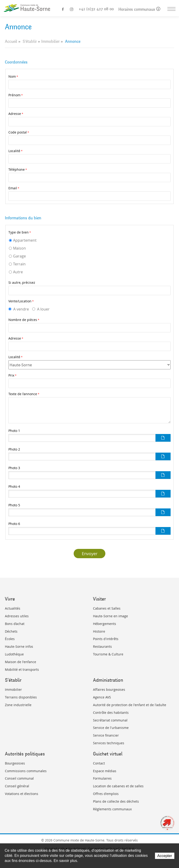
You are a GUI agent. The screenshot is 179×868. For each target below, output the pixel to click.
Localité (15, 151)
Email (14, 188)
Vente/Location (21, 301)
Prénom (15, 95)
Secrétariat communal (110, 720)
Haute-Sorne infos (19, 646)
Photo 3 (14, 468)
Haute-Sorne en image (110, 616)
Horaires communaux (139, 9)
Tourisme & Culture (108, 654)
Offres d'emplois (106, 794)
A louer (43, 309)
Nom (13, 76)
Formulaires (102, 778)
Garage (19, 256)
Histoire (99, 631)
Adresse (16, 114)
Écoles (10, 639)
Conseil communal (19, 778)
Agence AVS (102, 697)
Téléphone (18, 169)
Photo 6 (14, 524)
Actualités (13, 608)
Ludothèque (14, 654)
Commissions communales (26, 771)
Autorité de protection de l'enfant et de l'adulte (130, 705)
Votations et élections (22, 794)
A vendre (21, 309)
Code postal (19, 132)
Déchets (11, 631)
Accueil (11, 41)
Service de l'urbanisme (111, 728)
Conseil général (17, 786)
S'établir (30, 41)
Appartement (25, 240)
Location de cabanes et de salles (118, 786)
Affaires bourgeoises (109, 689)
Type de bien (20, 232)
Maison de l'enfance (21, 662)
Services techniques (109, 743)
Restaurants (102, 646)
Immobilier (50, 41)
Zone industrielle (18, 705)
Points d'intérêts (106, 639)
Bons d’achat (15, 624)
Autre (18, 272)
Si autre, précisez (22, 282)
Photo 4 (14, 486)
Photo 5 (14, 505)
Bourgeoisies (15, 763)
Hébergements (105, 624)
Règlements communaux (112, 809)
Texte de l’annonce (24, 394)
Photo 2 (14, 449)
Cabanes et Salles (107, 608)
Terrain (19, 264)
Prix (12, 375)
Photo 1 (14, 431)
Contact (99, 763)
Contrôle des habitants (111, 713)
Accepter (165, 856)
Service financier (106, 735)
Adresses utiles (17, 616)
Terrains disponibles (21, 697)
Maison (19, 248)
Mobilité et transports (22, 669)
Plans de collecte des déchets (116, 801)
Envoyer (90, 554)
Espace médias (105, 771)
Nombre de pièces (24, 320)
